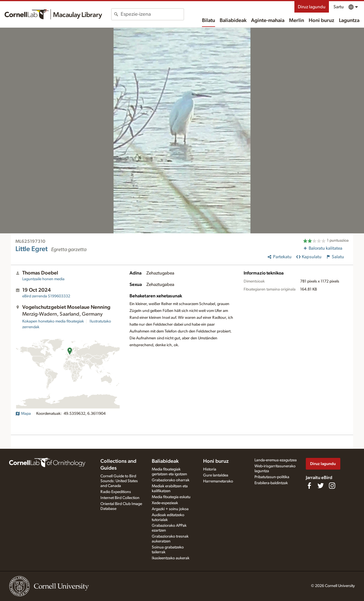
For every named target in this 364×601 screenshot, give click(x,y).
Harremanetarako (218, 481)
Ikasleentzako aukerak (171, 558)
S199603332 (46, 296)
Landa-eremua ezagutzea (276, 460)
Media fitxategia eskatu (171, 497)
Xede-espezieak (165, 503)
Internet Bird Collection (120, 498)
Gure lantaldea (216, 475)
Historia (210, 469)
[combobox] (152, 14)
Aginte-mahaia (268, 21)
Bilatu (209, 21)
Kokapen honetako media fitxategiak (53, 321)
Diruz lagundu (312, 7)
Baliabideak (233, 21)
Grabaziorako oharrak (171, 480)
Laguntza (349, 21)
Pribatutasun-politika (272, 477)
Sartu (339, 7)
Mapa (23, 414)
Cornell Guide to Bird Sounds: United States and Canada (119, 481)
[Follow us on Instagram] (332, 486)
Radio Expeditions (116, 492)
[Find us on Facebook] (309, 486)
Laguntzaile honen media (43, 279)
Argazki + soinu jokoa (170, 509)
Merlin (297, 21)
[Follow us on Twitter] (321, 486)
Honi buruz (321, 21)
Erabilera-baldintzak (271, 483)
